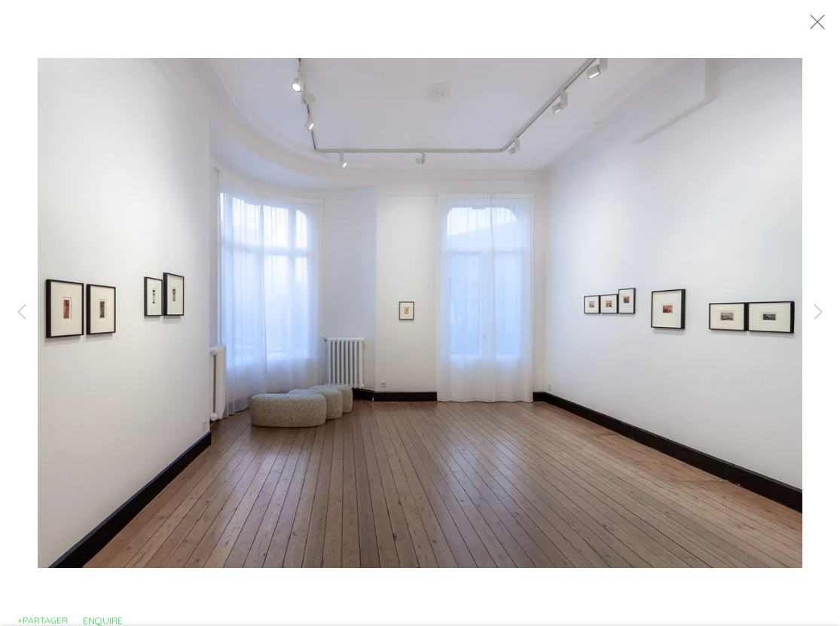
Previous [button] (22, 313)
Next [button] (818, 313)
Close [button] (822, 26)
